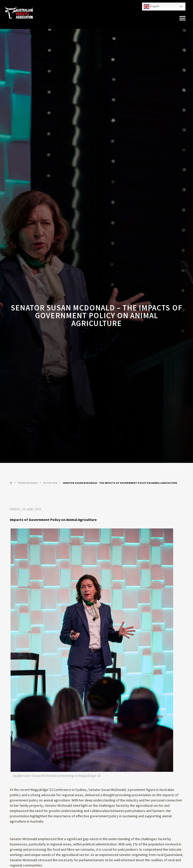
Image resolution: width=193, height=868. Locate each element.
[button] (182, 18)
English (151, 7)
